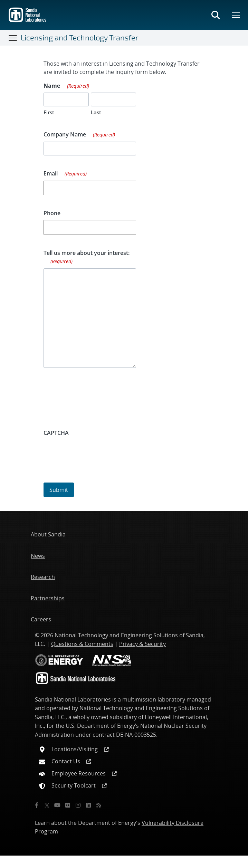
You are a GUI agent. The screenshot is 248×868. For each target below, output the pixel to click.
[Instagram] (78, 805)
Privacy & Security (142, 644)
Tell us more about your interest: (87, 257)
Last (96, 112)
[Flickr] (68, 805)
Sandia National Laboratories (73, 699)
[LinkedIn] (88, 805)
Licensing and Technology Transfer (80, 37)
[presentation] (96, 453)
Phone (52, 213)
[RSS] (99, 805)
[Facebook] (37, 805)
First (49, 112)
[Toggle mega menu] (236, 15)
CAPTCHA (56, 433)
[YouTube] (57, 805)
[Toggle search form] (216, 15)
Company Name (79, 135)
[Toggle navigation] (13, 38)
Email (65, 174)
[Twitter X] (47, 805)
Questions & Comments (82, 644)
